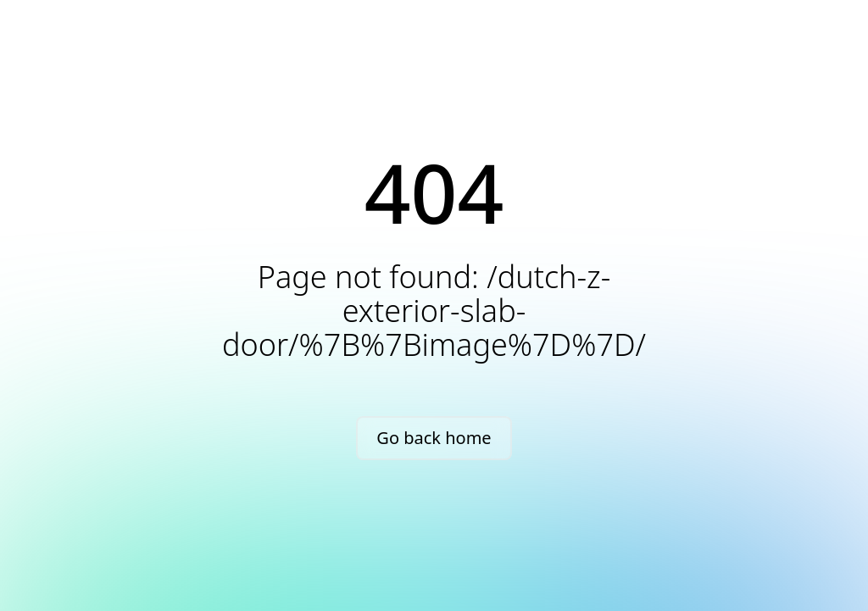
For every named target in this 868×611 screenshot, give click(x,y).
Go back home (434, 438)
